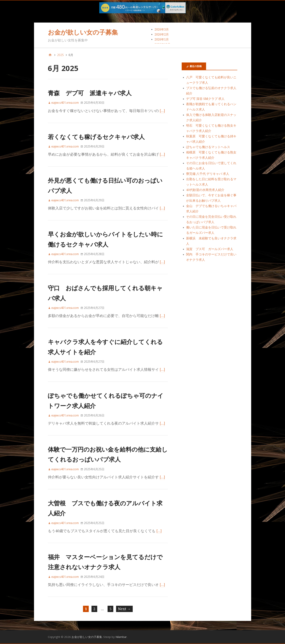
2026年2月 (162, 34)
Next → (124, 609)
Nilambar (121, 637)
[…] (162, 111)
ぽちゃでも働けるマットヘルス (208, 147)
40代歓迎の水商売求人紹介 (205, 190)
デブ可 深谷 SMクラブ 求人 (205, 99)
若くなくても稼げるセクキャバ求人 (96, 137)
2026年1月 (162, 39)
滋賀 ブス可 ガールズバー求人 (210, 249)
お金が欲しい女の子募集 (83, 32)
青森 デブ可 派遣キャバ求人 (90, 93)
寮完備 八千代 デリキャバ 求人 (208, 174)
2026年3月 (162, 29)
